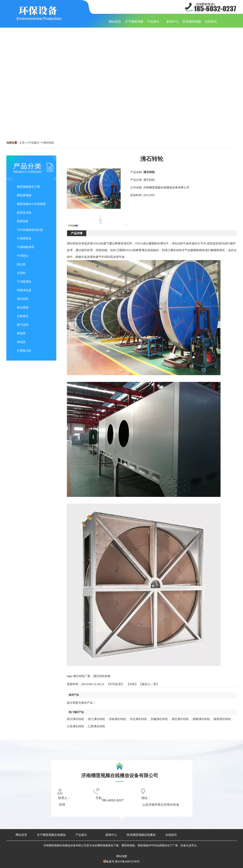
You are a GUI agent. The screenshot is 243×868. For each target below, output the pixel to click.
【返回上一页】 (149, 684)
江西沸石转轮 (96, 726)
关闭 (132, 684)
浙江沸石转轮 (96, 719)
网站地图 (122, 856)
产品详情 (77, 233)
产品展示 (34, 143)
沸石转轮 (49, 143)
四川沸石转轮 (75, 719)
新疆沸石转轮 (201, 719)
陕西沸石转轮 (222, 719)
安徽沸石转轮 (159, 719)
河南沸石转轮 (117, 719)
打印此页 (115, 684)
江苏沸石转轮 (75, 726)
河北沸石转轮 (138, 719)
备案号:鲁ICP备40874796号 (123, 861)
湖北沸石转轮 (180, 719)
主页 (22, 143)
